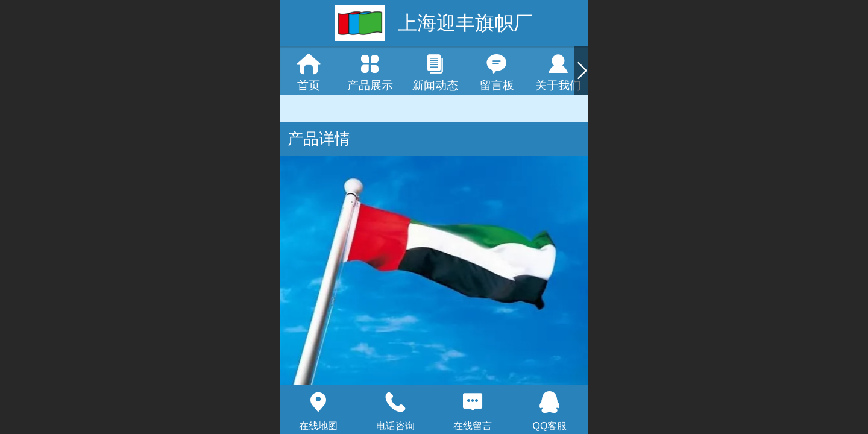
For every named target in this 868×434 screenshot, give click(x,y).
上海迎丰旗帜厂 (465, 23)
